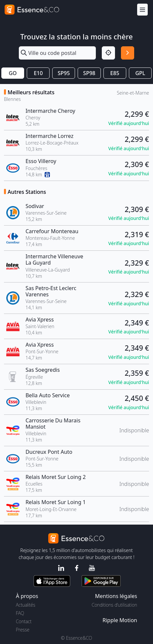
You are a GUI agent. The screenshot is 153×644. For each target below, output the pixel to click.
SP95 (64, 73)
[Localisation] (108, 53)
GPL (140, 73)
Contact (24, 621)
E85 (115, 73)
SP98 (89, 73)
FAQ (20, 613)
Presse (23, 630)
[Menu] (142, 10)
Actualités (26, 605)
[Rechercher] (128, 53)
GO (13, 73)
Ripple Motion (120, 620)
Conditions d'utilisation (114, 605)
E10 (38, 73)
